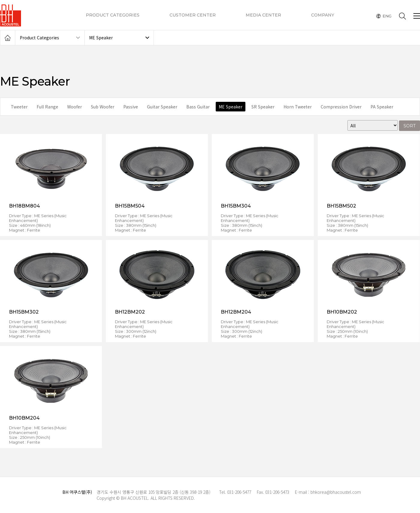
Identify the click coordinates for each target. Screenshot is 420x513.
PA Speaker (382, 107)
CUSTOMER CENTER (193, 15)
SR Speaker (263, 107)
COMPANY (323, 15)
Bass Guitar (198, 107)
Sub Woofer (103, 107)
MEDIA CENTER (263, 15)
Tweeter (19, 107)
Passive (131, 107)
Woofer (75, 107)
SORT (409, 126)
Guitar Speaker (162, 107)
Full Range (47, 107)
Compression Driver (341, 107)
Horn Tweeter (298, 107)
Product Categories (39, 38)
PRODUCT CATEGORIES (113, 15)
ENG (387, 16)
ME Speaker (101, 38)
